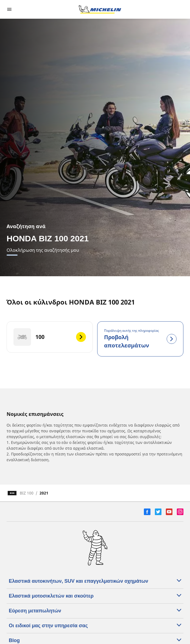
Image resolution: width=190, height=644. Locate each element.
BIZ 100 (27, 493)
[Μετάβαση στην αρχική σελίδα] (100, 9)
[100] (50, 337)
